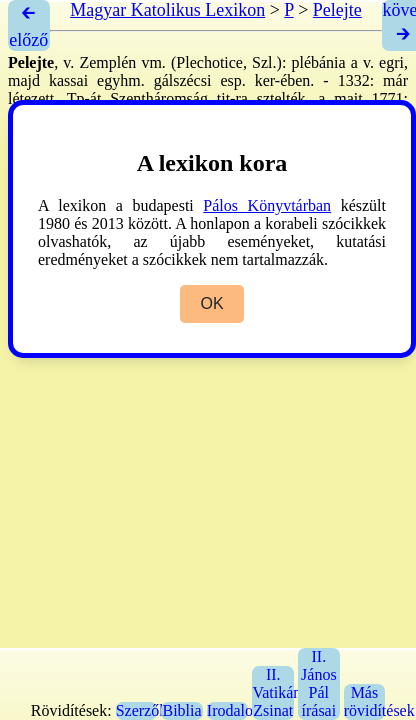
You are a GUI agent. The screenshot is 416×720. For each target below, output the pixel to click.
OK (211, 303)
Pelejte (337, 10)
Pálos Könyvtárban (267, 205)
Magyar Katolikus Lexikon (167, 10)
